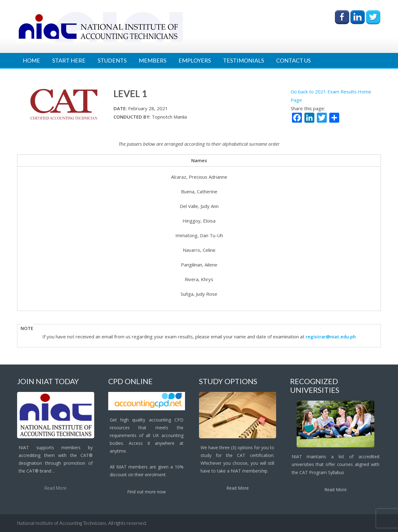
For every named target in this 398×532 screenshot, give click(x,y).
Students (112, 60)
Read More (56, 488)
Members (153, 60)
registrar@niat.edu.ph (331, 337)
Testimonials (243, 60)
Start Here (69, 60)
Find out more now (146, 492)
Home (31, 60)
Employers (195, 60)
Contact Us (293, 60)
